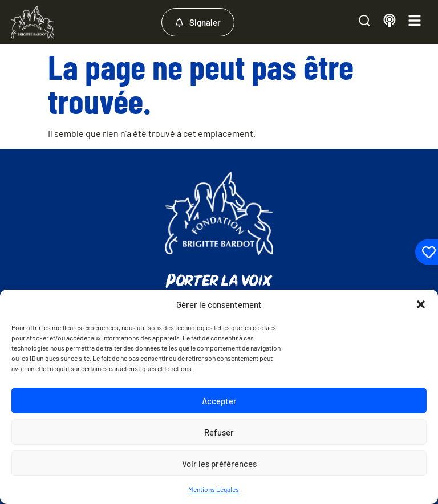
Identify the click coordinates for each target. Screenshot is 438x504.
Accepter (219, 401)
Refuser (219, 432)
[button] (421, 304)
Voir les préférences (219, 464)
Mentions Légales (214, 489)
